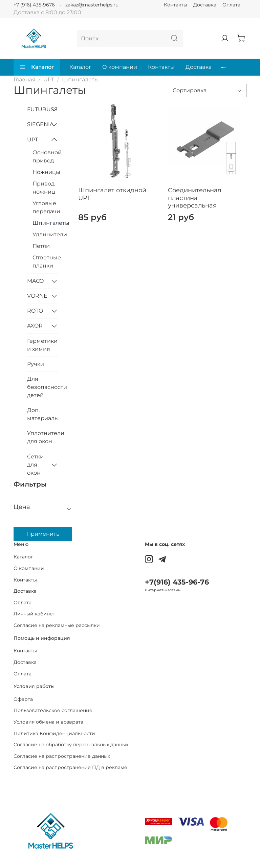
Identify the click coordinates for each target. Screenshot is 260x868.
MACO (35, 281)
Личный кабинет (34, 614)
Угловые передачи (45, 207)
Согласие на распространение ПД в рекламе (70, 767)
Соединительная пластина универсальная (195, 198)
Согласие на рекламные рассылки (57, 625)
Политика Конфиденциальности (54, 733)
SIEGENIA (37, 124)
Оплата (231, 5)
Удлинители (45, 234)
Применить (43, 534)
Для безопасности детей (43, 387)
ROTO (35, 311)
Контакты (176, 5)
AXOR (35, 326)
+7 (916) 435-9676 (34, 5)
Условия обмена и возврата (48, 722)
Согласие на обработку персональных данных (71, 745)
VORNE (37, 296)
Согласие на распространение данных (62, 756)
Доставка (205, 5)
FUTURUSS (37, 109)
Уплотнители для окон (43, 437)
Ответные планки (45, 262)
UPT (49, 80)
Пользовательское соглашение (53, 710)
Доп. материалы (43, 414)
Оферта (23, 699)
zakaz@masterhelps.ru (92, 5)
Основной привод (45, 156)
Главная (25, 80)
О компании (120, 67)
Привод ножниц (44, 188)
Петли (41, 246)
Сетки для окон (35, 465)
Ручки (36, 364)
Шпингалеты (45, 223)
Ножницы (45, 172)
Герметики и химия (42, 345)
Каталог (37, 67)
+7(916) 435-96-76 (177, 582)
